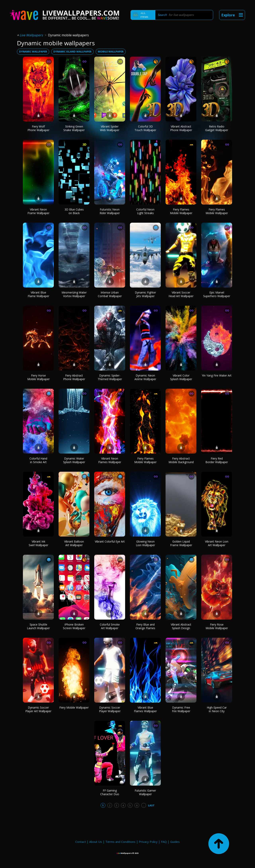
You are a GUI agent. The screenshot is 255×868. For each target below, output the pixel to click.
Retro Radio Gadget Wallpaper (217, 128)
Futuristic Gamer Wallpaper (145, 792)
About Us (96, 842)
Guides (175, 842)
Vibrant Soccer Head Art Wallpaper (181, 294)
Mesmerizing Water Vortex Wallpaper (74, 294)
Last (151, 805)
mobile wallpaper (111, 51)
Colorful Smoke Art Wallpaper (110, 626)
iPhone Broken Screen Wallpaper (74, 626)
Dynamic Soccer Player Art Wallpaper (38, 709)
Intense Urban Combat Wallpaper (110, 294)
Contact (81, 842)
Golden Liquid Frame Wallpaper (181, 543)
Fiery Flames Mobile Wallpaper (181, 211)
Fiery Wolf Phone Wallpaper (38, 128)
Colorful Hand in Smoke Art (38, 460)
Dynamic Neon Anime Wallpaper (145, 377)
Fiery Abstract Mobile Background (181, 460)
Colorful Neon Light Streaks (145, 211)
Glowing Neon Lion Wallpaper (145, 543)
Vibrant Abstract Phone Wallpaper (181, 128)
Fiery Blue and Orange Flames (145, 626)
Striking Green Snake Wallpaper (74, 128)
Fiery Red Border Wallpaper (217, 460)
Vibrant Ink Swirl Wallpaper (38, 543)
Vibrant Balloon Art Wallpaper (74, 543)
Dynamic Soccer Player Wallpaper (110, 709)
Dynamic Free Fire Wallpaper (181, 709)
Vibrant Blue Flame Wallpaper (38, 294)
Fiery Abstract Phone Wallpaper (74, 377)
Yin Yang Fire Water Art (217, 375)
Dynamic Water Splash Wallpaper (74, 460)
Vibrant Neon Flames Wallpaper (110, 460)
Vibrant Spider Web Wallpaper (110, 128)
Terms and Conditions (120, 842)
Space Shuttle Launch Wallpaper (38, 626)
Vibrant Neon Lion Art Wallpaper (217, 543)
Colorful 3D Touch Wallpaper (145, 128)
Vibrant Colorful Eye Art (110, 541)
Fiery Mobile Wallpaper (74, 707)
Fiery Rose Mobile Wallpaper (217, 626)
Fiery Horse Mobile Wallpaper (38, 377)
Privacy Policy (148, 842)
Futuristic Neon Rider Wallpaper (110, 211)
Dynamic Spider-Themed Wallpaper (110, 377)
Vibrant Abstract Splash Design (181, 626)
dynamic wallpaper (33, 51)
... (144, 805)
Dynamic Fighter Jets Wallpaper (145, 294)
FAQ (164, 842)
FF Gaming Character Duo (110, 792)
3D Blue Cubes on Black (74, 211)
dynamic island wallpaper (72, 51)
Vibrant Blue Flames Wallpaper (145, 709)
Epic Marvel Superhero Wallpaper (217, 294)
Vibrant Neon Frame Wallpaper (38, 211)
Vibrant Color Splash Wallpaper (181, 377)
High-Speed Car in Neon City (217, 709)
